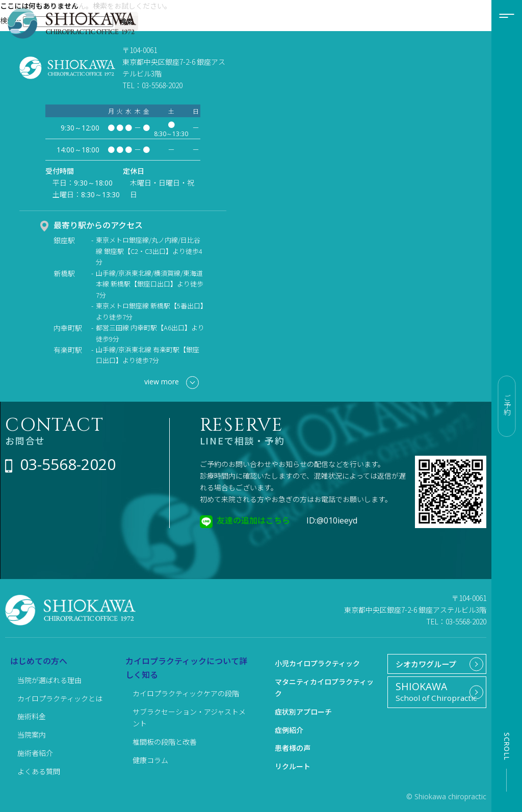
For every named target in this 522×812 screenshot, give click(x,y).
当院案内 (32, 735)
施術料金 (32, 716)
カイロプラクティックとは (60, 698)
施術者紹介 (35, 753)
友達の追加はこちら (253, 520)
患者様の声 (293, 748)
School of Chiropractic (433, 697)
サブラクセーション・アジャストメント (189, 717)
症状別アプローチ (303, 712)
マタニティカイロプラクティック (324, 687)
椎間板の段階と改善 (165, 742)
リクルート (293, 766)
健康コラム (150, 760)
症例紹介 (289, 730)
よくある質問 (39, 771)
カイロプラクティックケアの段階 (186, 693)
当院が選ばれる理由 (49, 680)
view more (172, 383)
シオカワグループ (423, 665)
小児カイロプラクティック (317, 663)
